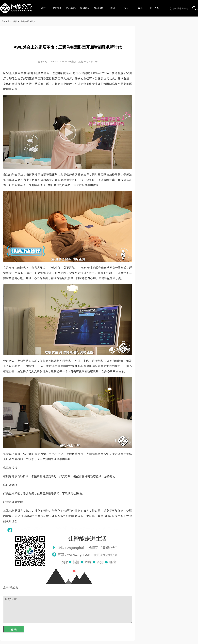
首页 (43, 8)
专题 (126, 8)
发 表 (14, 630)
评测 (113, 8)
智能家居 (85, 8)
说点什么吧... (68, 609)
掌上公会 (154, 8)
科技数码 (71, 8)
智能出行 (99, 8)
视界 (140, 8)
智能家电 (57, 8)
